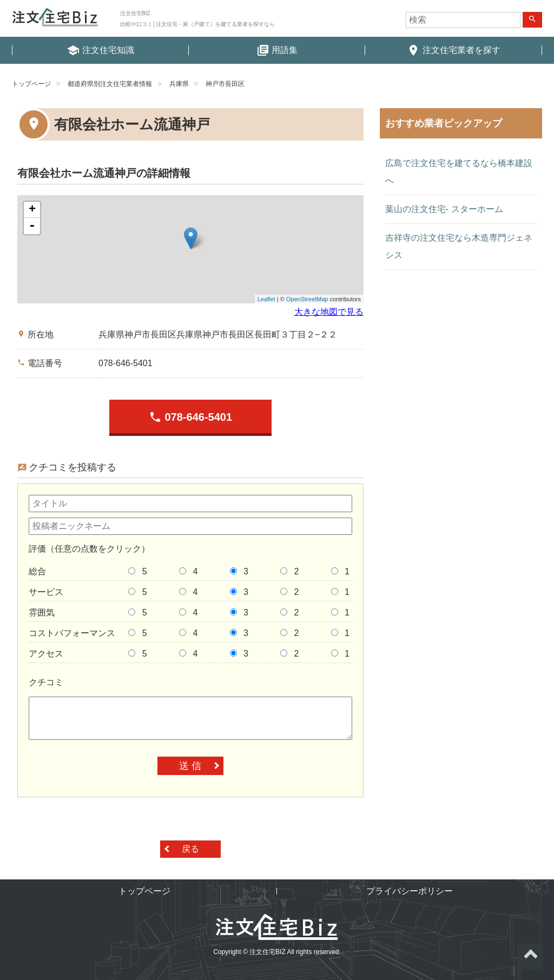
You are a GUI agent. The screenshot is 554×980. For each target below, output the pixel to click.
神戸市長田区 (225, 84)
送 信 (190, 766)
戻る (190, 849)
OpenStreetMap (307, 299)
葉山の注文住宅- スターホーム (444, 209)
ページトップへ (530, 956)
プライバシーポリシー (410, 891)
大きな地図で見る (329, 312)
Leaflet (266, 299)
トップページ (31, 84)
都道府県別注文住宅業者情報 (110, 84)
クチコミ (46, 682)
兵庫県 (179, 84)
